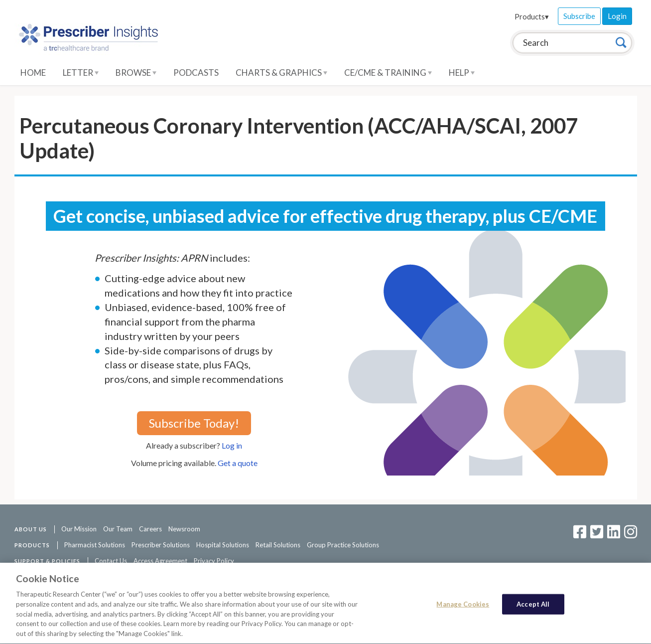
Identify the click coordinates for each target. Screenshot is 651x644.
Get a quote (238, 463)
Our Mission (79, 529)
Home (33, 73)
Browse (136, 73)
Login (617, 16)
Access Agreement (160, 561)
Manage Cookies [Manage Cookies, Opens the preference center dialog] (463, 605)
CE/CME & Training (388, 73)
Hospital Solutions (223, 545)
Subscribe (579, 16)
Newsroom (184, 529)
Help (462, 73)
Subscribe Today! (194, 423)
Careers (150, 529)
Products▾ (532, 16)
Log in (232, 445)
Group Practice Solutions (343, 545)
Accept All (533, 605)
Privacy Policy (214, 561)
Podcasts (196, 73)
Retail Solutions (278, 545)
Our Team (118, 529)
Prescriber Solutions (161, 545)
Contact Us (111, 561)
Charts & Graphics (281, 73)
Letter (81, 73)
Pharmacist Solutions (95, 545)
